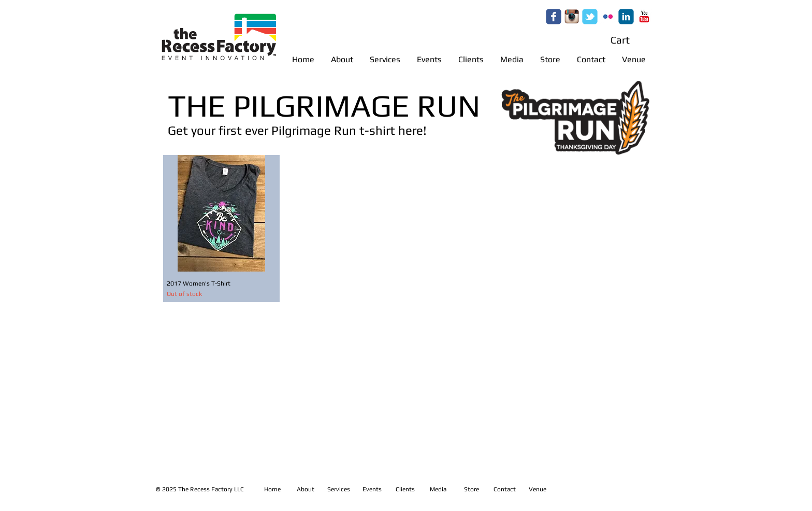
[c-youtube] (644, 17)
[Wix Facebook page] (554, 17)
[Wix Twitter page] (590, 17)
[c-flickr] (608, 17)
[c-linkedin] (626, 17)
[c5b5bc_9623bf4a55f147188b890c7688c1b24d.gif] (572, 17)
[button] (629, 40)
